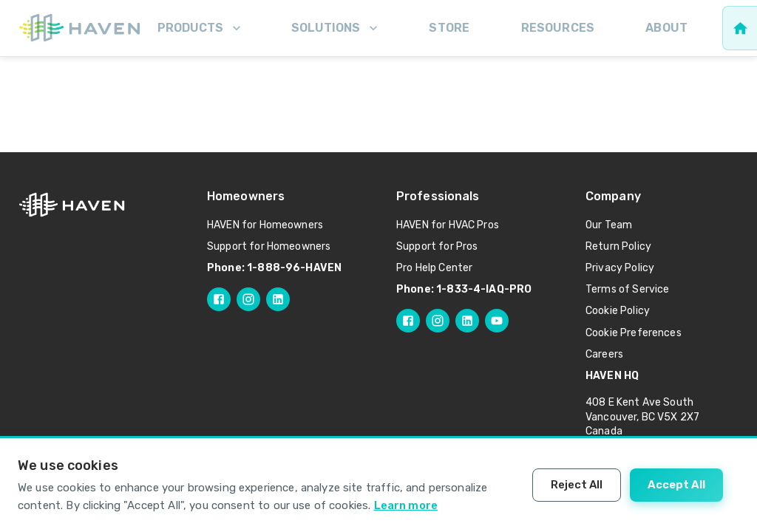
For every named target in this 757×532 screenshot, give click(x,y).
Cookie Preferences (634, 333)
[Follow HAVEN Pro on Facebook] (408, 321)
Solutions (336, 28)
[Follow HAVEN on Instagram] (248, 299)
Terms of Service (627, 289)
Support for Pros (437, 246)
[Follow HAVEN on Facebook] (219, 299)
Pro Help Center (434, 268)
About (666, 28)
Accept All (676, 485)
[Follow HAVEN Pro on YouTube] (497, 321)
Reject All (577, 485)
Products (201, 28)
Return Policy (618, 246)
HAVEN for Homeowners (265, 225)
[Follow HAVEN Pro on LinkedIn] (467, 321)
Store (449, 28)
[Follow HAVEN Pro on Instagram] (438, 321)
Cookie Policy (618, 311)
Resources (558, 28)
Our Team (609, 225)
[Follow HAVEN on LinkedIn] (278, 299)
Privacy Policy (620, 268)
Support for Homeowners (269, 246)
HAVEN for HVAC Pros (448, 225)
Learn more (406, 505)
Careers (604, 354)
